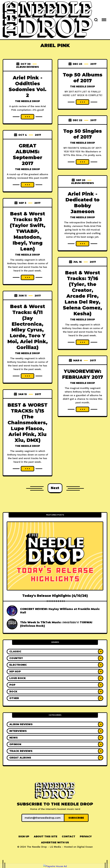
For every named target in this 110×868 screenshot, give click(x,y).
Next (55, 488)
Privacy (86, 837)
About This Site (46, 837)
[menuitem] (24, 837)
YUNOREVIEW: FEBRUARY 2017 (83, 374)
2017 (93, 64)
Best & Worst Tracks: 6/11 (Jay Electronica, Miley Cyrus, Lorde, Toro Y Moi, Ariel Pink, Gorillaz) (28, 327)
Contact (69, 837)
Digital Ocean (85, 847)
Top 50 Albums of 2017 (83, 78)
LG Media (55, 847)
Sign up (24, 837)
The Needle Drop (27, 101)
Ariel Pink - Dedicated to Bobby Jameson (82, 203)
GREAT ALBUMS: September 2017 (28, 154)
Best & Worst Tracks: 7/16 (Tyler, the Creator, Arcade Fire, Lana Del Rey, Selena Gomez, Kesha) (82, 293)
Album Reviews (27, 67)
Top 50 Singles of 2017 (82, 134)
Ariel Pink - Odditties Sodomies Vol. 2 (28, 86)
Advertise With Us (55, 843)
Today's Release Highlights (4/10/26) (55, 596)
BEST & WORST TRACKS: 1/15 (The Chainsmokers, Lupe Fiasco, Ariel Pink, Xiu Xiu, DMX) (27, 422)
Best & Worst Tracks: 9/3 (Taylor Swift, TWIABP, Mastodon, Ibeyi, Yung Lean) (28, 231)
